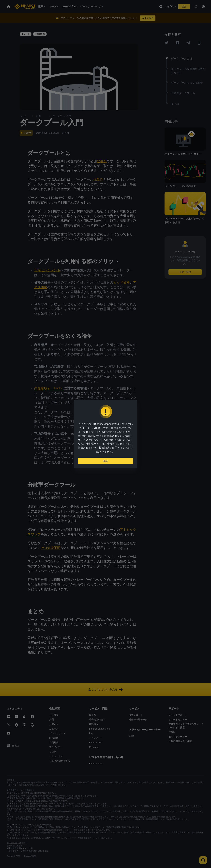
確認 (105, 461)
